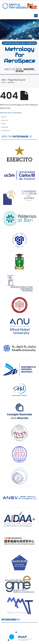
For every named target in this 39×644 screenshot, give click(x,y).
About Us (5, 120)
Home (4, 117)
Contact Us (6, 131)
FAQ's (4, 124)
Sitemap (5, 127)
